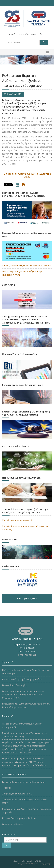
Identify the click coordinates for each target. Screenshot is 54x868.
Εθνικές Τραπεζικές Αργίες (14, 685)
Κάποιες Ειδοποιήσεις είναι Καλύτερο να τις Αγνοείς (27, 266)
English (33, 34)
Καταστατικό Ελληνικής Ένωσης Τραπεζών (22, 679)
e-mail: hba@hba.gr (27, 655)
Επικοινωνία (22, 34)
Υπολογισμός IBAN (27, 598)
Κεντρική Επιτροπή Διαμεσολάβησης (19, 818)
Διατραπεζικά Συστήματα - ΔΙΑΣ (17, 794)
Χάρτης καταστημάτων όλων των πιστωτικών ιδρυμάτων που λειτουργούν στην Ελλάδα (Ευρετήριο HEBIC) (23, 695)
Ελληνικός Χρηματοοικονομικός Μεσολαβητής (24, 782)
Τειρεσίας (7, 788)
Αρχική (12, 34)
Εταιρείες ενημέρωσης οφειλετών (18, 520)
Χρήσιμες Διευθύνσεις (13, 824)
